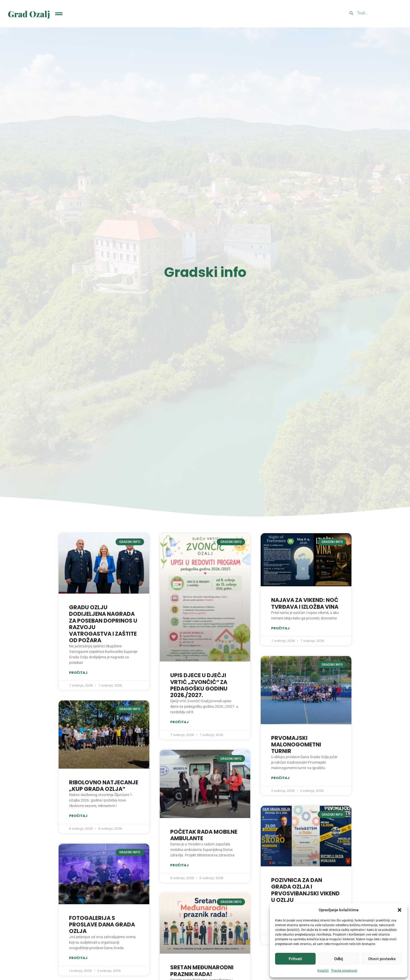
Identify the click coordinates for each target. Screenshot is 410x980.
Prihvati (295, 959)
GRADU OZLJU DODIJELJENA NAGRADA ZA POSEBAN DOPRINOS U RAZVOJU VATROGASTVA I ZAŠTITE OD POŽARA (103, 624)
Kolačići (323, 971)
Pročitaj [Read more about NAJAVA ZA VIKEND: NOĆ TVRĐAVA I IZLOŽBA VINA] (280, 628)
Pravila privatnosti (344, 971)
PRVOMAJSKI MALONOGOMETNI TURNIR (296, 744)
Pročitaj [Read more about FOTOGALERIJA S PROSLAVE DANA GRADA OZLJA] (78, 958)
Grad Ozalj (29, 14)
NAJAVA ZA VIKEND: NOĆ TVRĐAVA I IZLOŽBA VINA (305, 603)
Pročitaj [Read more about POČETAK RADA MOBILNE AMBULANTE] (179, 865)
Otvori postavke (382, 959)
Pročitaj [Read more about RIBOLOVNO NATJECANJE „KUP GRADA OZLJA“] (78, 816)
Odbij (339, 959)
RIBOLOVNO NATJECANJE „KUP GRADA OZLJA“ (104, 786)
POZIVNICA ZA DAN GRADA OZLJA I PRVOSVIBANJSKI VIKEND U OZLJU (305, 890)
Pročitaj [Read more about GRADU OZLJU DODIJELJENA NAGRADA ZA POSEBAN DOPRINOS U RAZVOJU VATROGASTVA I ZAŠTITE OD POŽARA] (78, 673)
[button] (400, 910)
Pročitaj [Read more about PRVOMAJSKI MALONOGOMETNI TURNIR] (280, 778)
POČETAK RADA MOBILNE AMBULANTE (204, 835)
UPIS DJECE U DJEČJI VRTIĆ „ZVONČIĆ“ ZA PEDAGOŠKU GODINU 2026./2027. (199, 685)
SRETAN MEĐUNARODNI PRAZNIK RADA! (202, 971)
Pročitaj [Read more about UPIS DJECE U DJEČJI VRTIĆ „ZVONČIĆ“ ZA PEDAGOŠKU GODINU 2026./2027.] (179, 722)
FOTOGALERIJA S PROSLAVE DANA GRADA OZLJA (102, 924)
